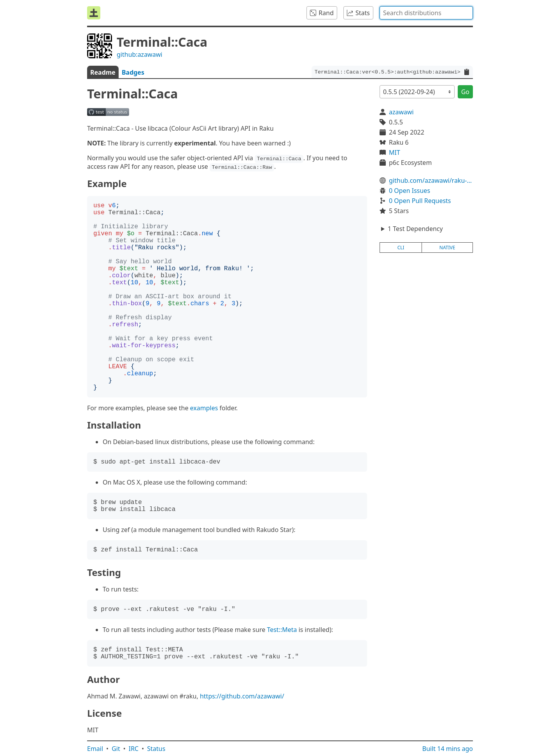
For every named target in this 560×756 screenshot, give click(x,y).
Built (448, 749)
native (447, 248)
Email (95, 749)
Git (116, 749)
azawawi (401, 112)
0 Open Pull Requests (420, 201)
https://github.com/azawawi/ (242, 696)
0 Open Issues (409, 191)
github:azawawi (139, 54)
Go (465, 92)
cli (401, 248)
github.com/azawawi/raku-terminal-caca (431, 180)
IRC (134, 749)
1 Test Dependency (415, 229)
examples (204, 408)
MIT (395, 152)
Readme (103, 72)
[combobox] (426, 13)
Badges (133, 72)
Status (156, 749)
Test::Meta (282, 630)
